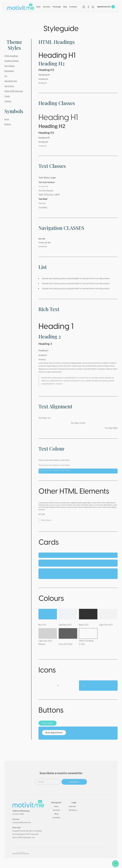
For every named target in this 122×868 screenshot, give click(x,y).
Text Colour (9, 86)
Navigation (9, 71)
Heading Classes (12, 61)
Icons (7, 119)
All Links (42, 514)
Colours (8, 101)
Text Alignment (11, 81)
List (6, 76)
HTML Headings (11, 56)
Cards (7, 96)
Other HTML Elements (14, 91)
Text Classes (9, 66)
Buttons (8, 124)
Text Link (42, 203)
